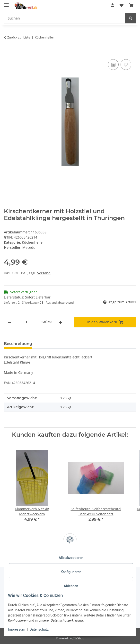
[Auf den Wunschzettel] (126, 65)
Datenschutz (39, 629)
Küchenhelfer (33, 242)
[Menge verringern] (9, 322)
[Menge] (26, 322)
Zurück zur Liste (19, 37)
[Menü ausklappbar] (6, 3)
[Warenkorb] (131, 5)
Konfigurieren (71, 572)
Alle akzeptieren (71, 558)
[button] (113, 5)
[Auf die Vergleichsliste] (113, 65)
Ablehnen (71, 586)
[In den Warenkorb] (8, 53)
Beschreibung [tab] (18, 344)
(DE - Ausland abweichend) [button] (57, 303)
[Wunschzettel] (122, 5)
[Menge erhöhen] (61, 322)
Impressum (17, 629)
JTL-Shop (78, 638)
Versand (44, 273)
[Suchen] (65, 18)
